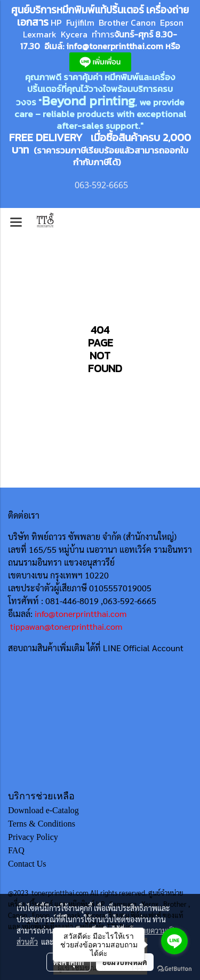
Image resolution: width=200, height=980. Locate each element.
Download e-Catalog (43, 810)
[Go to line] (174, 941)
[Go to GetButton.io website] (174, 969)
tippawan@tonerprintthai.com (66, 626)
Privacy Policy (33, 837)
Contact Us (27, 864)
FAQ (16, 850)
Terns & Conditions (42, 824)
